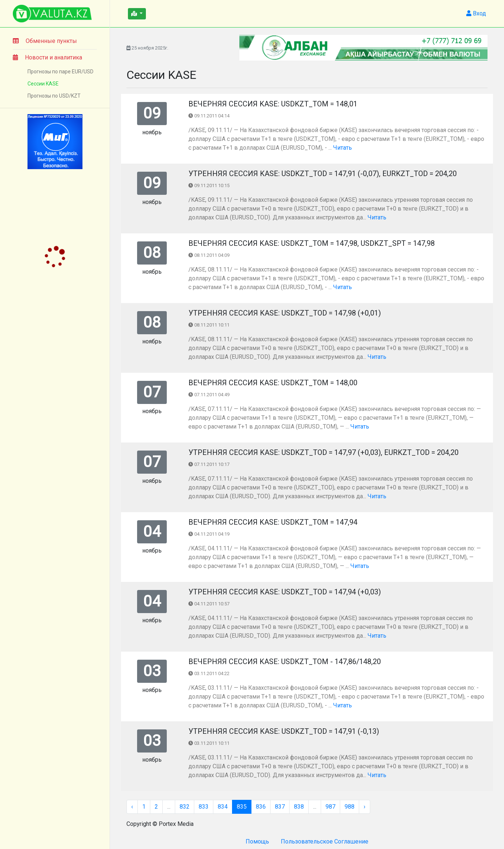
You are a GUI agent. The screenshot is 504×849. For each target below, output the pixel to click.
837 (280, 807)
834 (223, 807)
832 (185, 807)
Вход (476, 13)
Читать (343, 148)
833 (204, 807)
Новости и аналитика (47, 57)
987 (330, 807)
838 (299, 807)
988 (350, 807)
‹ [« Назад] (132, 807)
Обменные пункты (45, 41)
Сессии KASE (43, 84)
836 (261, 807)
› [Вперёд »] (365, 807)
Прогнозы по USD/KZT (54, 96)
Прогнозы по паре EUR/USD (60, 72)
